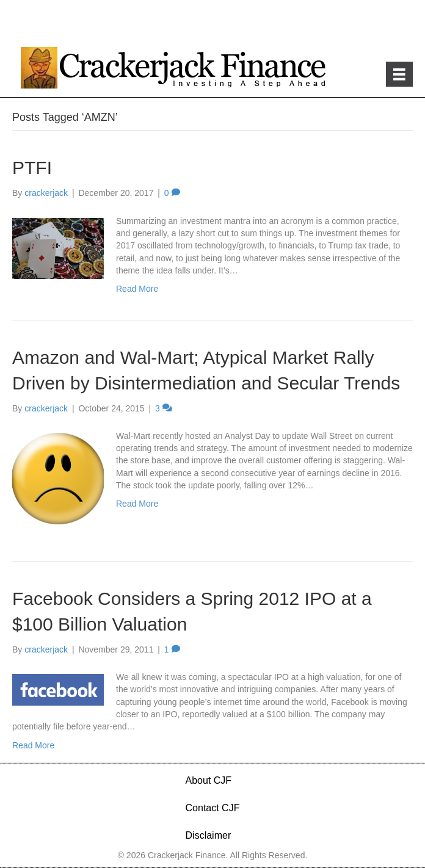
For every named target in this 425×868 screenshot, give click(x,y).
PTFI (32, 168)
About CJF (209, 780)
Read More (137, 289)
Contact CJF (213, 808)
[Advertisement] (212, 24)
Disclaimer (209, 835)
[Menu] (399, 74)
